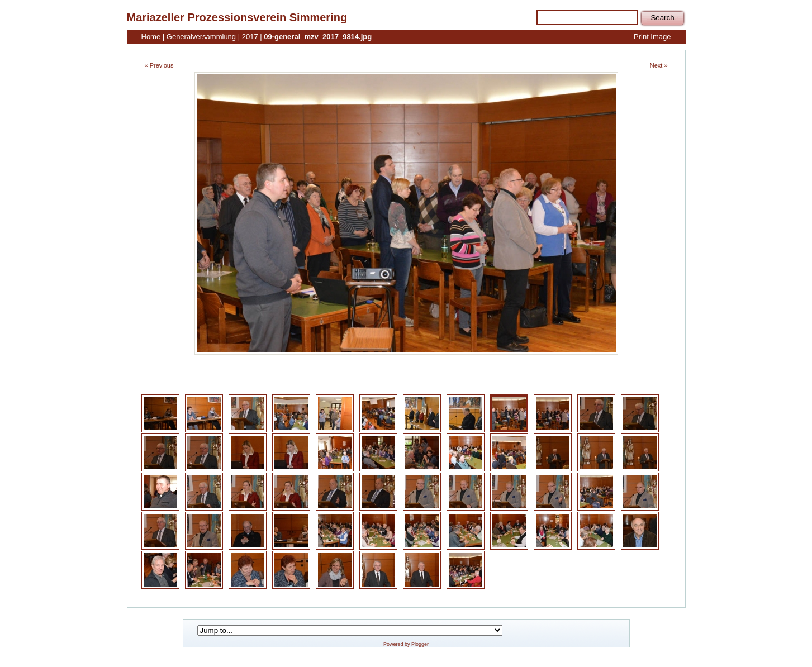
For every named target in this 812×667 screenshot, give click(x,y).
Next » (659, 65)
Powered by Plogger (406, 644)
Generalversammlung (201, 37)
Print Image (652, 37)
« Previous (159, 65)
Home (151, 37)
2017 (250, 37)
